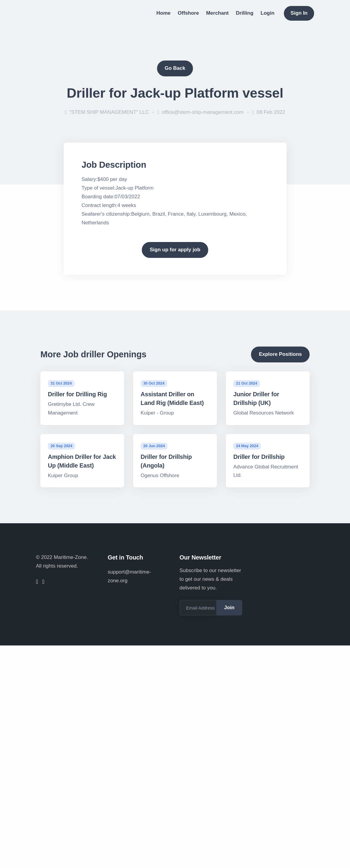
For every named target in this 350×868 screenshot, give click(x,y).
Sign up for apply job (175, 250)
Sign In (299, 13)
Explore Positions (280, 354)
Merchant (217, 13)
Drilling (245, 13)
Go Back (175, 68)
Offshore (188, 13)
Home (163, 13)
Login (267, 13)
